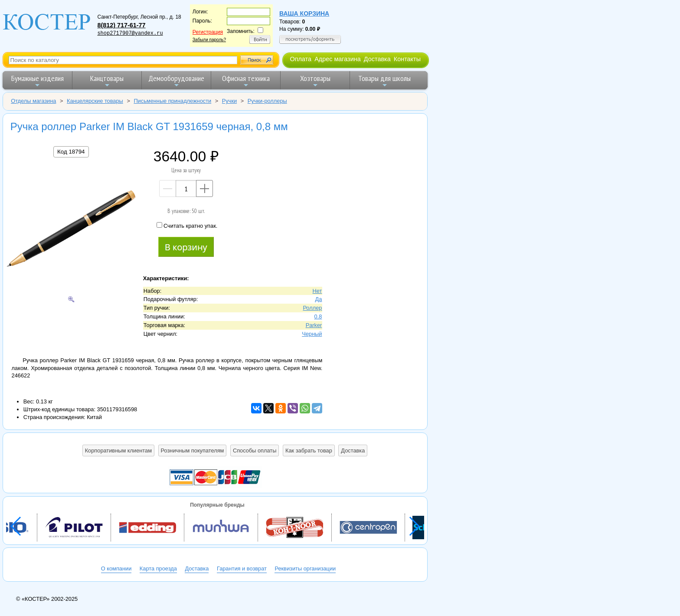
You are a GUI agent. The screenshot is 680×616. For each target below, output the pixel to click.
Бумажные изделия (38, 81)
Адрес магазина (337, 59)
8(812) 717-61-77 (121, 25)
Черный (312, 334)
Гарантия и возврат (242, 568)
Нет (317, 291)
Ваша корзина (304, 13)
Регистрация (208, 32)
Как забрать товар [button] (309, 451)
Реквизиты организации (305, 568)
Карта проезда (158, 568)
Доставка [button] (353, 451)
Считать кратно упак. (187, 226)
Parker (314, 325)
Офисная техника (246, 81)
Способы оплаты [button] (255, 451)
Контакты (407, 59)
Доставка (377, 59)
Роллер (312, 308)
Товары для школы (384, 81)
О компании (116, 568)
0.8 (318, 316)
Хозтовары (315, 81)
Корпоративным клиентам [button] (118, 451)
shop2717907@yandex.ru (130, 33)
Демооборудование (176, 81)
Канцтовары (107, 81)
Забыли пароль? (209, 40)
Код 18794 (71, 152)
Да (319, 299)
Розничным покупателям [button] (193, 451)
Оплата (301, 59)
